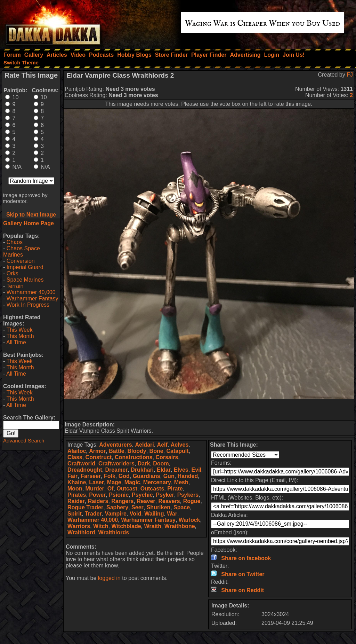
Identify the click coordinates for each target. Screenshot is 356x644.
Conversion (21, 261)
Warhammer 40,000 (31, 292)
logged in (109, 578)
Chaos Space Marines (22, 252)
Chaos (15, 242)
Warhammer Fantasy (33, 299)
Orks (13, 273)
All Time (16, 342)
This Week (19, 330)
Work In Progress (28, 305)
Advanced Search (24, 441)
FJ (350, 75)
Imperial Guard (25, 267)
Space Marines (25, 280)
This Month (20, 336)
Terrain (15, 286)
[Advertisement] (209, 410)
